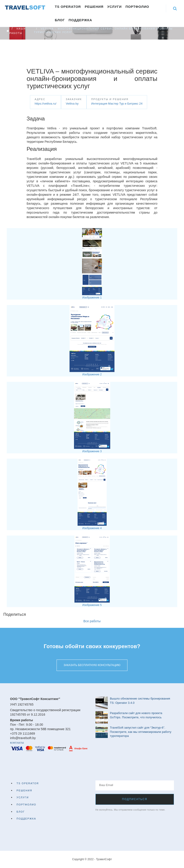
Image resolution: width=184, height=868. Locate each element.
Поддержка (80, 20)
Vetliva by (72, 104)
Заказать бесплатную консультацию (92, 665)
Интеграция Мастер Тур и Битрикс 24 (117, 104)
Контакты (17, 743)
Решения (94, 7)
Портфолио (137, 7)
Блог (60, 20)
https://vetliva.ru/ (45, 104)
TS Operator (68, 7)
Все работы (92, 621)
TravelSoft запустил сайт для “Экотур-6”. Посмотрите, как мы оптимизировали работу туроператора (141, 732)
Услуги (114, 7)
